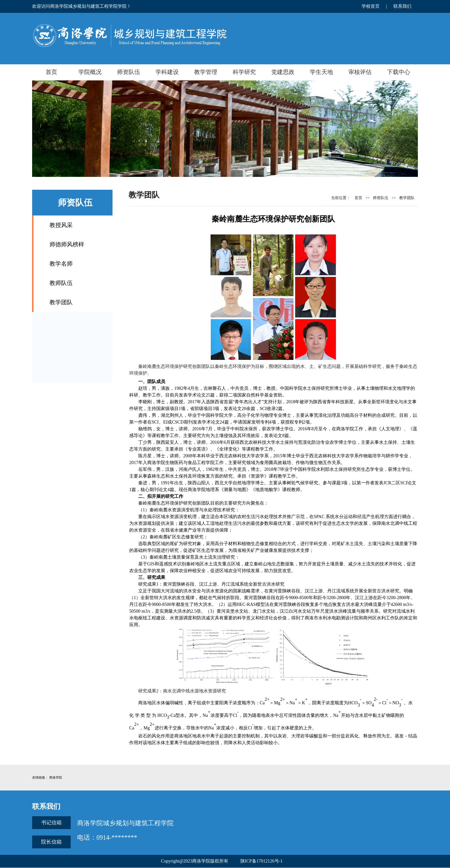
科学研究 (244, 72)
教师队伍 (61, 283)
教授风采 (61, 225)
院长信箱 (51, 842)
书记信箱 (51, 822)
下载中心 (399, 72)
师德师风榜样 (67, 244)
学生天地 (321, 72)
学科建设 (167, 72)
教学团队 (61, 302)
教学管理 (206, 72)
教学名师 (61, 264)
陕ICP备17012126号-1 (261, 861)
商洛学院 (56, 777)
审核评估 (360, 72)
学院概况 (90, 72)
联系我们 (402, 6)
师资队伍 (129, 72)
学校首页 (371, 6)
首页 (51, 72)
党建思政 (283, 72)
